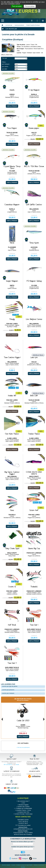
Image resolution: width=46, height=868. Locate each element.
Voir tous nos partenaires (24, 747)
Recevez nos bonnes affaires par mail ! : (23, 842)
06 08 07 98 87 (24, 823)
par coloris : (5, 67)
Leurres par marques (8, 693)
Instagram (25, 858)
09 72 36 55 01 (8, 765)
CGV (24, 803)
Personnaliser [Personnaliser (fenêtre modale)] (30, 6)
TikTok (35, 858)
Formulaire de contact (24, 825)
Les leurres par (9, 25)
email (17, 765)
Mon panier (43, 22)
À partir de (12, 101)
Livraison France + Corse (24, 810)
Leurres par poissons (19, 25)
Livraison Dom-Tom (24, 812)
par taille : (5, 69)
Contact (13, 865)
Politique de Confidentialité (24, 808)
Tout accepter (17, 6)
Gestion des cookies (24, 807)
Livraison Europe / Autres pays (24, 814)
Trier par (4, 58)
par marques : (6, 64)
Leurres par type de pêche (10, 686)
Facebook (15, 858)
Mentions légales (24, 805)
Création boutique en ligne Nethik (24, 865)
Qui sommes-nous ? (24, 801)
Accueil (2, 25)
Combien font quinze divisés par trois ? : (23, 847)
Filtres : (4, 62)
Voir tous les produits (22, 700)
